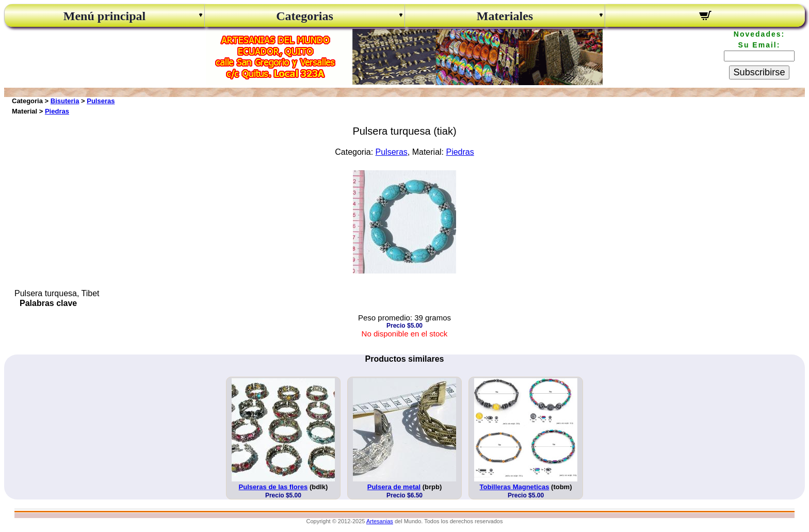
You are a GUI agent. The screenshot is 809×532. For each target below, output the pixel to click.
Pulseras (101, 101)
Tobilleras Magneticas (515, 487)
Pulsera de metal (394, 487)
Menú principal (104, 16)
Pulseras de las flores (273, 487)
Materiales (505, 16)
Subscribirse (759, 72)
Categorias (305, 16)
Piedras (57, 111)
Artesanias (380, 521)
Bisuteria (65, 101)
